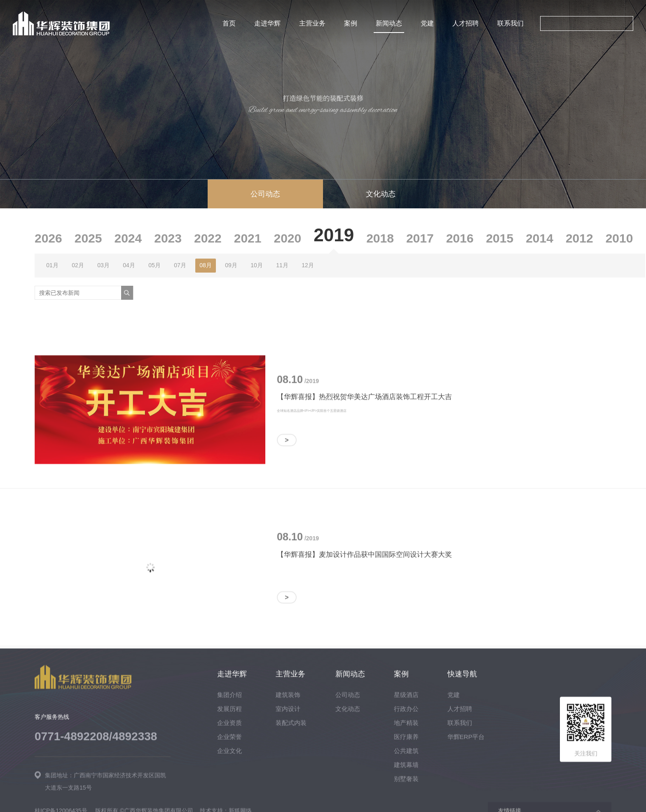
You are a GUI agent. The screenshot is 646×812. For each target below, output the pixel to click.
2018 (380, 238)
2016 (460, 238)
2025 (88, 238)
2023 (168, 238)
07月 (180, 265)
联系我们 (510, 23)
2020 (288, 238)
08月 (206, 265)
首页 (229, 23)
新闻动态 (389, 23)
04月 (129, 265)
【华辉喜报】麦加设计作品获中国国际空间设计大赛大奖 (364, 682)
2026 (48, 238)
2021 (248, 238)
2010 (619, 238)
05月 (154, 265)
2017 (420, 238)
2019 (334, 235)
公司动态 (265, 194)
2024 (128, 238)
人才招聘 (466, 23)
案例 (351, 23)
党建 (427, 23)
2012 (579, 238)
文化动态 (381, 194)
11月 (282, 265)
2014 (540, 238)
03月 (103, 265)
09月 (231, 265)
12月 (308, 265)
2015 (500, 238)
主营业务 (312, 23)
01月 (52, 265)
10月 (257, 265)
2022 (208, 238)
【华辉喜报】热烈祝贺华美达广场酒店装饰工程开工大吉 (364, 525)
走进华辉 (267, 23)
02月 (78, 265)
